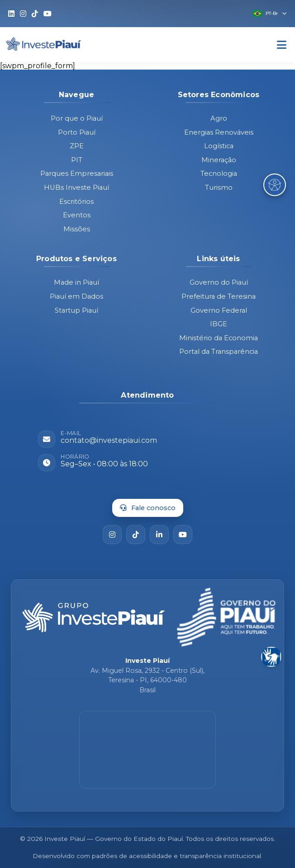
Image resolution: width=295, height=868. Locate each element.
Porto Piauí (77, 132)
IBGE (219, 324)
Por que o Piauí (77, 118)
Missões (77, 229)
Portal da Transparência (219, 352)
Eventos (77, 215)
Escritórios (76, 202)
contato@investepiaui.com (109, 440)
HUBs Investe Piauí (76, 188)
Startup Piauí (76, 310)
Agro (219, 118)
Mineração (219, 160)
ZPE (77, 146)
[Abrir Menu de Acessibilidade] (275, 185)
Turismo (219, 188)
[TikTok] (136, 535)
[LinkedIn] (159, 535)
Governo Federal (219, 310)
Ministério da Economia (219, 338)
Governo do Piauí (219, 282)
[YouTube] (183, 535)
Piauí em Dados (76, 296)
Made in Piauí (76, 282)
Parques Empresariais (77, 174)
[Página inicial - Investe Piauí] (94, 617)
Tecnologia (219, 174)
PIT (77, 160)
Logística (219, 146)
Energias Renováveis (219, 132)
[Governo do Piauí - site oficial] (226, 617)
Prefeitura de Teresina (219, 296)
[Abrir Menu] (282, 45)
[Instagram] (112, 535)
